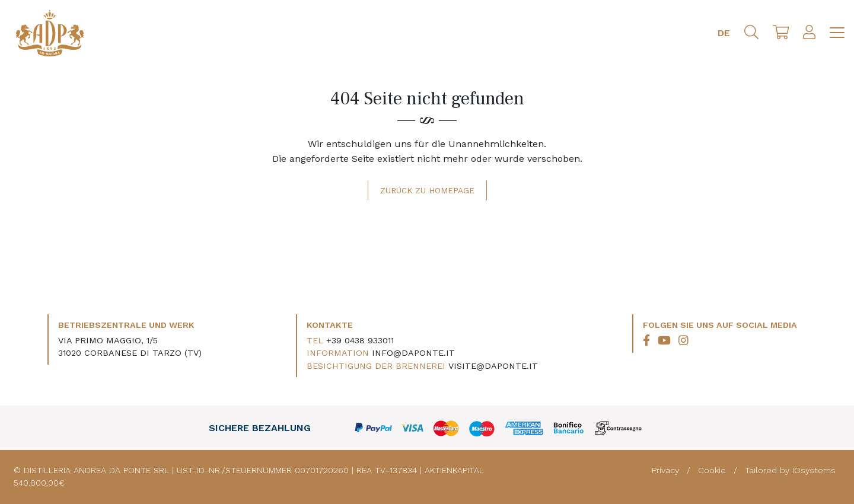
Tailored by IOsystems (790, 470)
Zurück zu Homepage (427, 190)
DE (724, 33)
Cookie (713, 470)
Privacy (667, 470)
